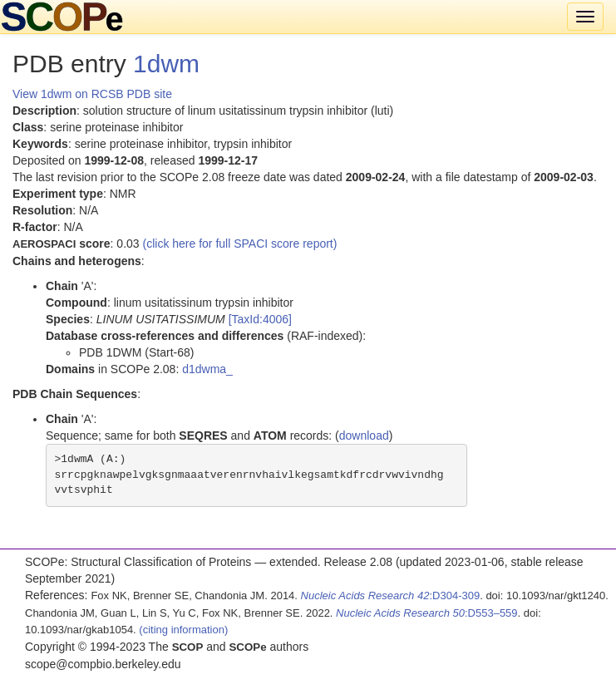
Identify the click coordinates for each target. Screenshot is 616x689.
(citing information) (183, 630)
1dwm (166, 64)
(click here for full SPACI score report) (240, 244)
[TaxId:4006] (260, 319)
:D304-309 (391, 595)
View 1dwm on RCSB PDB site (92, 94)
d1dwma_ (207, 369)
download (364, 436)
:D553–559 (427, 613)
